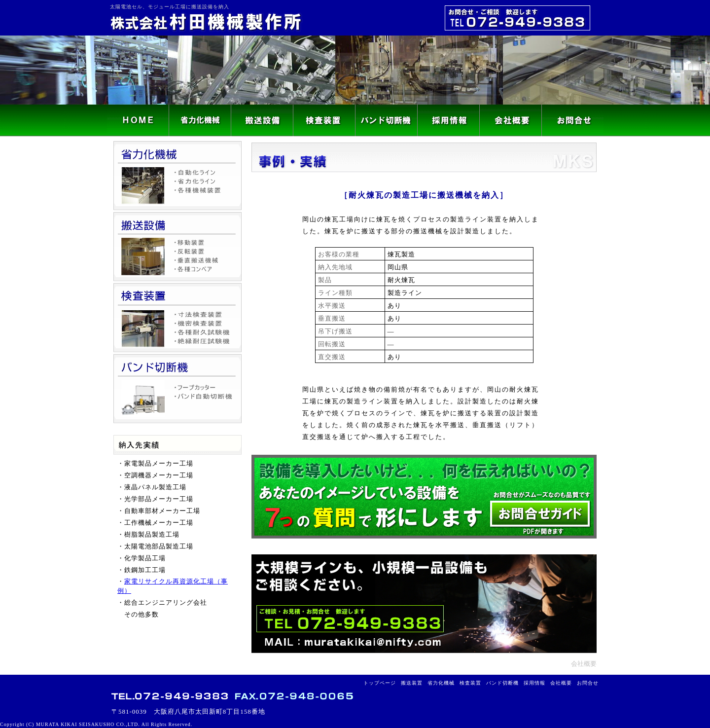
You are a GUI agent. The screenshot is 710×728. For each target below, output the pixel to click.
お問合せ (588, 683)
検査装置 (470, 683)
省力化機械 (441, 683)
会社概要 (584, 664)
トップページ (380, 683)
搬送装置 (412, 683)
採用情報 (534, 683)
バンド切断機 (502, 683)
